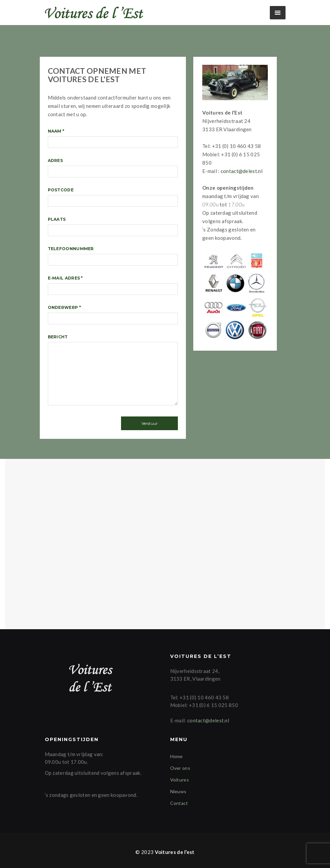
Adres (113, 168)
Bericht (113, 371)
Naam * (113, 138)
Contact (179, 803)
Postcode (113, 197)
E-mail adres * (113, 285)
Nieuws (178, 791)
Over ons (180, 768)
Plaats (113, 226)
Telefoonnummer (113, 256)
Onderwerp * (113, 315)
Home (177, 756)
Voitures (180, 780)
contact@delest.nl (242, 171)
